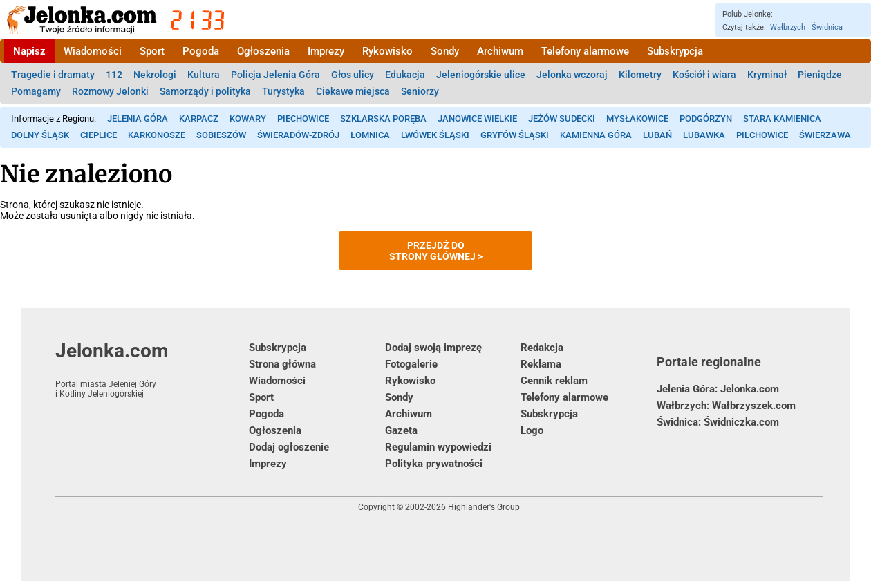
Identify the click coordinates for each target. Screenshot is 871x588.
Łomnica (370, 135)
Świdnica (827, 27)
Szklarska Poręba (383, 118)
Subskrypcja (675, 51)
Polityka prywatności (434, 464)
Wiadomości (93, 51)
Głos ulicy (353, 75)
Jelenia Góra (138, 118)
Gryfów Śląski (515, 135)
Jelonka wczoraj (572, 75)
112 (114, 75)
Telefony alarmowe (585, 51)
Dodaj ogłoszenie (289, 447)
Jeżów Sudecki (562, 118)
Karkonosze (157, 135)
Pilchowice (762, 135)
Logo (532, 430)
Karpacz (199, 118)
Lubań (657, 135)
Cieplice (99, 135)
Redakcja (542, 348)
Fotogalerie (411, 364)
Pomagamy (36, 91)
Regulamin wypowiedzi (438, 447)
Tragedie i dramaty (53, 75)
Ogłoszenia (263, 51)
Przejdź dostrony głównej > (436, 251)
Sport (152, 51)
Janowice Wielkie (477, 118)
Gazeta (401, 430)
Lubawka (704, 135)
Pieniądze (820, 75)
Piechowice (303, 118)
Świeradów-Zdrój (298, 135)
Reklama (541, 364)
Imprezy (326, 51)
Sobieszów (221, 135)
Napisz (29, 51)
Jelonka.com (152, 369)
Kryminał (767, 75)
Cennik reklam (554, 381)
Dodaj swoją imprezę (433, 348)
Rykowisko (387, 51)
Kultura (204, 75)
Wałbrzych (788, 27)
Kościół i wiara (704, 75)
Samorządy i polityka (205, 91)
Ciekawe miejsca (353, 91)
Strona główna (282, 364)
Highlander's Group (484, 507)
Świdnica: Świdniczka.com (718, 422)
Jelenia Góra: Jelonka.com (718, 389)
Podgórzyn (706, 118)
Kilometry (640, 75)
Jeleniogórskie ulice (481, 75)
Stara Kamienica (782, 118)
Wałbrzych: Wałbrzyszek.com (726, 406)
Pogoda (201, 51)
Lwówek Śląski (435, 135)
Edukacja (405, 75)
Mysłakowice (637, 118)
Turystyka (283, 91)
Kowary (248, 118)
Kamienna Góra (596, 135)
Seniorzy (420, 91)
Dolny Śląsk (40, 135)
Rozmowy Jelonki (110, 91)
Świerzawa (825, 135)
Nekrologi (155, 75)
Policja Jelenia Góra (275, 75)
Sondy (445, 51)
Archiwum (500, 51)
